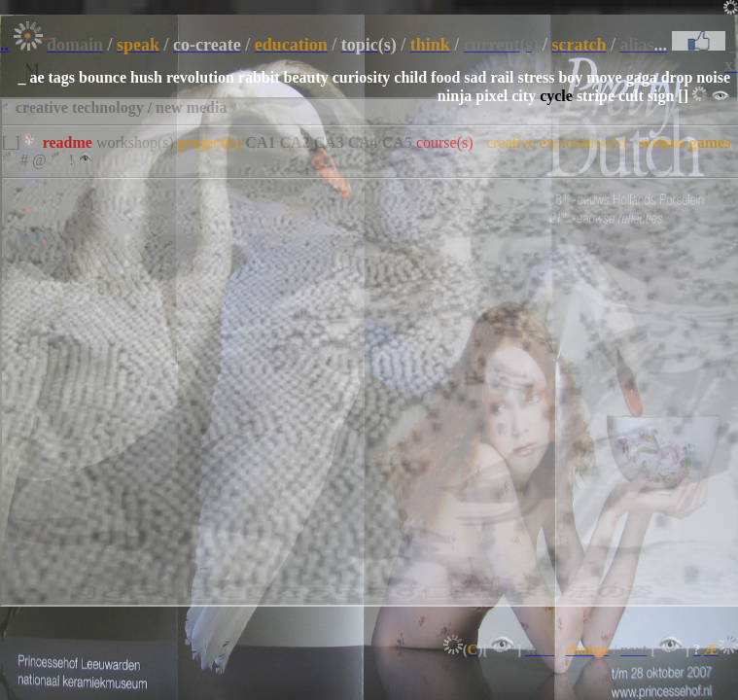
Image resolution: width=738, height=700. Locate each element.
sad (475, 77)
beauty (306, 77)
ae (36, 77)
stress (536, 77)
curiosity (362, 77)
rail (502, 77)
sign (661, 96)
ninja (455, 96)
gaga (642, 77)
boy (570, 77)
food (445, 77)
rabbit (259, 77)
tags (62, 77)
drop (677, 77)
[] (683, 96)
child (410, 77)
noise (713, 77)
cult (631, 96)
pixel (492, 96)
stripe (596, 96)
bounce (103, 77)
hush (146, 77)
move (604, 77)
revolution (200, 77)
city (524, 96)
